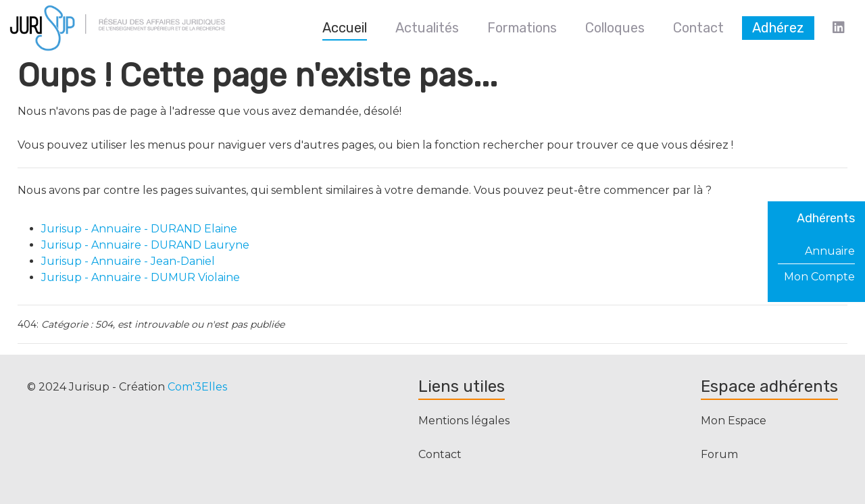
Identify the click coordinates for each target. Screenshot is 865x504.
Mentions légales (464, 421)
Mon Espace (734, 421)
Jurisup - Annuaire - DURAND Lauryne (145, 245)
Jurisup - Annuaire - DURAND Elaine (139, 229)
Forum (719, 454)
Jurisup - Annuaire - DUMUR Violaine (141, 277)
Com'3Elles (197, 387)
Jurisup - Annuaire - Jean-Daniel (128, 261)
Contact (440, 454)
